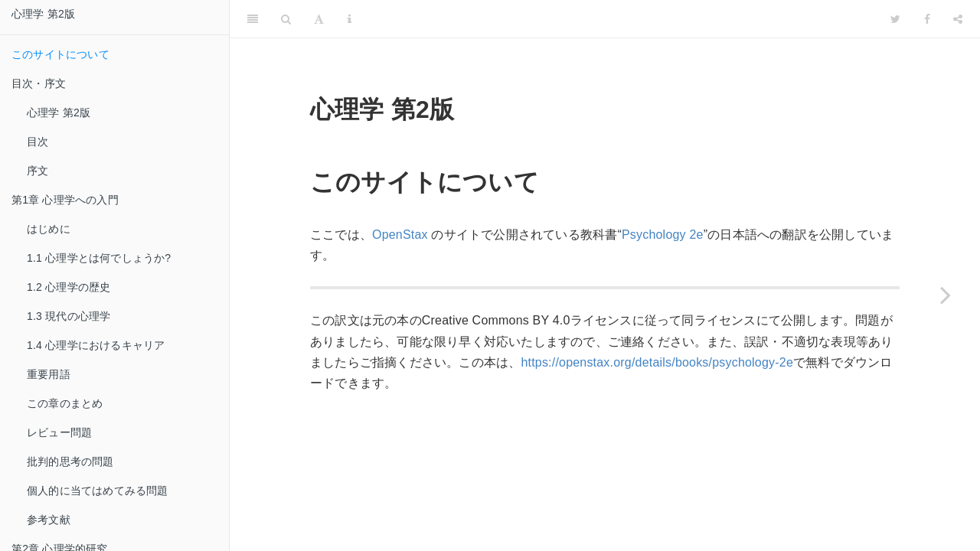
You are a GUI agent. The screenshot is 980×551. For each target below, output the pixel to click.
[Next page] (946, 295)
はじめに (49, 229)
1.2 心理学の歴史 (69, 287)
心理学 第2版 (43, 14)
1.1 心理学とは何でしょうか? (99, 258)
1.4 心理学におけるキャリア (96, 345)
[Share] (958, 19)
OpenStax (400, 235)
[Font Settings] (319, 19)
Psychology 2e (663, 235)
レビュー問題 (59, 432)
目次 (38, 142)
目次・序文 (39, 83)
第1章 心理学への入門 (65, 200)
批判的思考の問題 (70, 461)
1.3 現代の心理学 (69, 316)
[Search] (286, 19)
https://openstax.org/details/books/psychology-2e (657, 362)
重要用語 (49, 374)
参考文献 (49, 520)
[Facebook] (927, 19)
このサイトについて (60, 54)
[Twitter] (895, 19)
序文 (38, 171)
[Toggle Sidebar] (253, 19)
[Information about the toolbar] (350, 19)
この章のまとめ (65, 403)
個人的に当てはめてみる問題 (98, 491)
